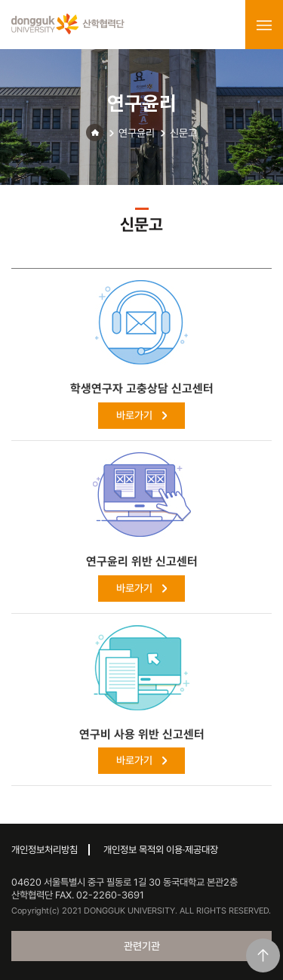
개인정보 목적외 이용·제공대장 (161, 850)
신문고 (183, 133)
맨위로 (263, 955)
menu (264, 25)
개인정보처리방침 (45, 850)
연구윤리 (137, 133)
